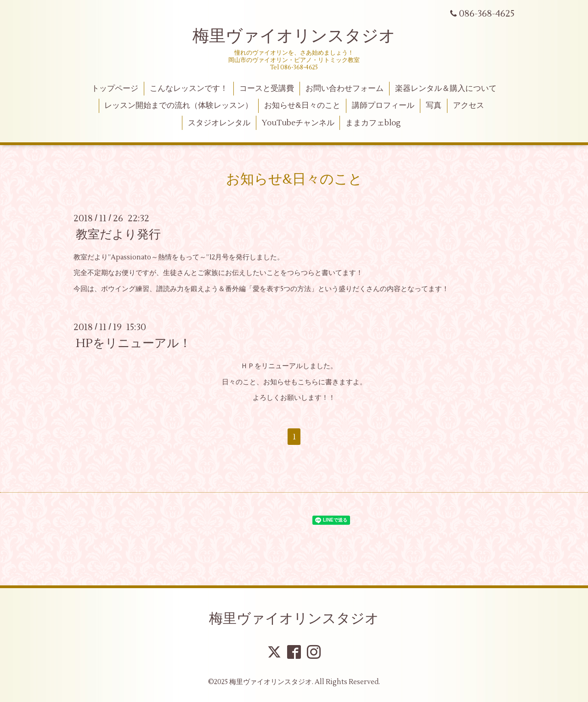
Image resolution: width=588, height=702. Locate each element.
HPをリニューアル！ (133, 343)
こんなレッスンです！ (189, 89)
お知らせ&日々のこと (302, 106)
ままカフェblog (373, 123)
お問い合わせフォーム (345, 89)
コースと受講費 (267, 89)
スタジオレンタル (219, 123)
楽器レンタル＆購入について (446, 89)
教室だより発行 (118, 235)
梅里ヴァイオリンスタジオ (294, 36)
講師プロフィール (383, 106)
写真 (434, 106)
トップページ (115, 89)
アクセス (469, 106)
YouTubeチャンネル (298, 123)
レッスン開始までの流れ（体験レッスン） (178, 106)
